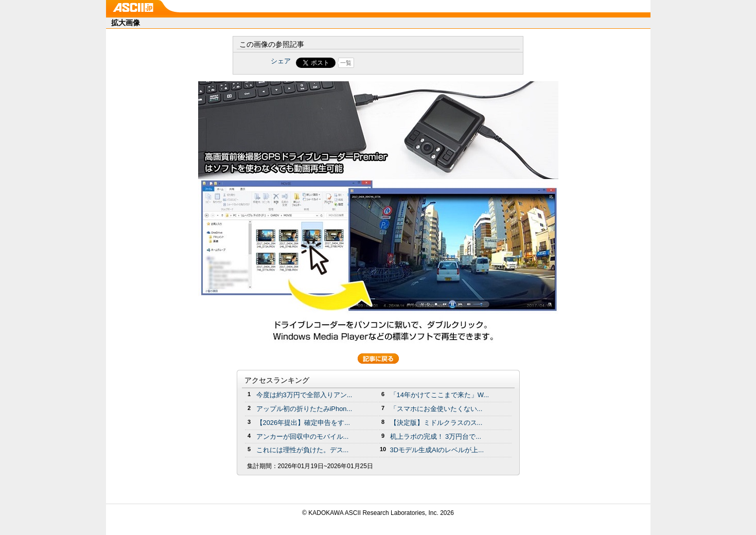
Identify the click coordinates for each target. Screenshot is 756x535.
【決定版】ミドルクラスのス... (436, 423)
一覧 (346, 63)
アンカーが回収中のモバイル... (303, 436)
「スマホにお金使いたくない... (436, 409)
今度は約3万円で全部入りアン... (304, 395)
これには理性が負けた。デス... (303, 450)
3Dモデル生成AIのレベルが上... (437, 450)
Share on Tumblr (416, 63)
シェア (281, 61)
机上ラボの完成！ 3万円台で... (436, 436)
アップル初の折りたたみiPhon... (304, 409)
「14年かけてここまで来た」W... (440, 395)
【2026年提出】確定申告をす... (303, 423)
